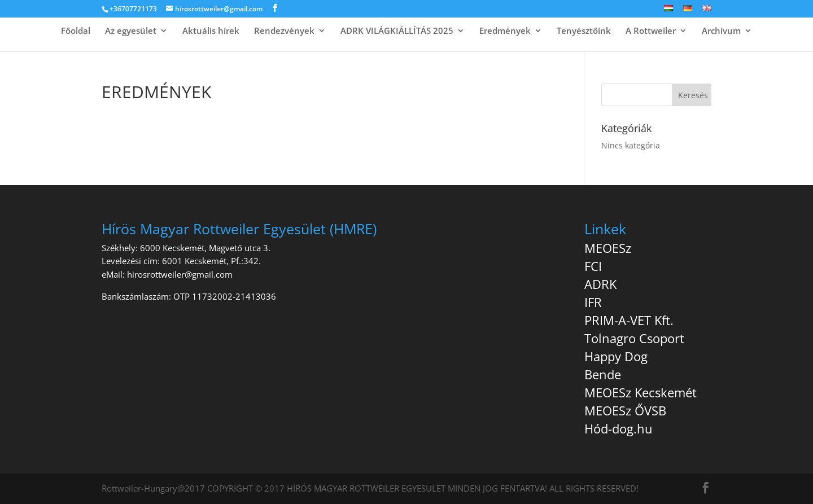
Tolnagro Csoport (634, 338)
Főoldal (76, 31)
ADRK (600, 284)
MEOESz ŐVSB (625, 410)
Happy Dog (616, 356)
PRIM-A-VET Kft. (629, 320)
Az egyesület (131, 31)
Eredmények (505, 31)
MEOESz (608, 248)
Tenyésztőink (584, 31)
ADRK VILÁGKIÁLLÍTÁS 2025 (397, 31)
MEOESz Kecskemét (641, 392)
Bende (603, 374)
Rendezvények (284, 31)
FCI (593, 266)
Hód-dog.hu (619, 428)
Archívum (721, 31)
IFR (593, 302)
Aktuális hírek (211, 31)
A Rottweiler (651, 31)
